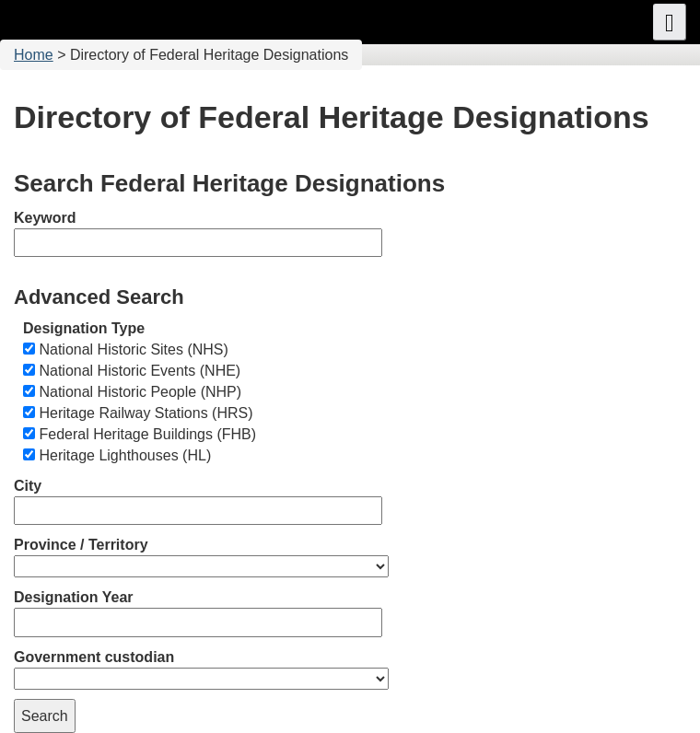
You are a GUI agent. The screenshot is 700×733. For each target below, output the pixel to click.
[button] (670, 22)
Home (34, 55)
